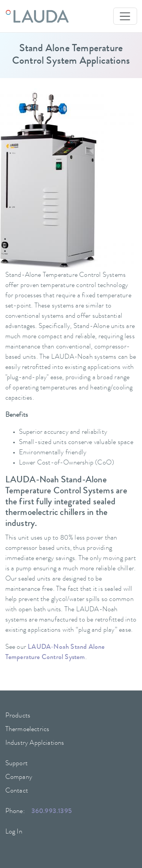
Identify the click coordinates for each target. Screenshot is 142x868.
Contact (17, 791)
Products (18, 716)
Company (19, 777)
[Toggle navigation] (125, 16)
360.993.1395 (52, 811)
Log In (14, 832)
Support (16, 764)
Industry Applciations (35, 743)
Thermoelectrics (27, 730)
